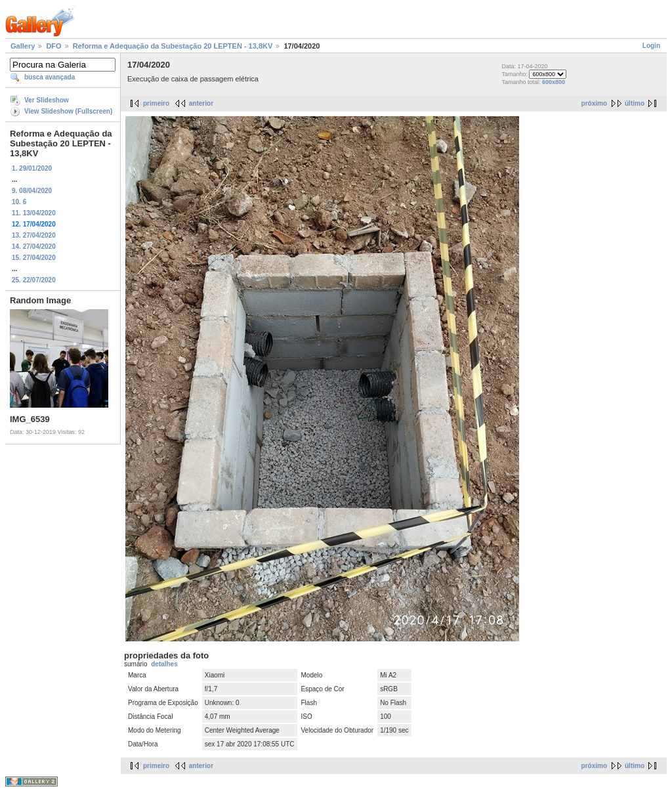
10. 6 (19, 202)
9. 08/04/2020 (32, 191)
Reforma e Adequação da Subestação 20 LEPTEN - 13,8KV (173, 46)
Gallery (23, 46)
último (635, 103)
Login (651, 46)
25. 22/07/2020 (34, 280)
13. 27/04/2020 (34, 235)
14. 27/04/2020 (34, 246)
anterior (201, 103)
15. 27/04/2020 (34, 258)
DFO (53, 46)
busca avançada (50, 77)
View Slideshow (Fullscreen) (68, 111)
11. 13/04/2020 (34, 213)
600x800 (554, 82)
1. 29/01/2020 (32, 168)
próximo (594, 103)
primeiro (156, 103)
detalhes (164, 664)
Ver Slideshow (47, 100)
